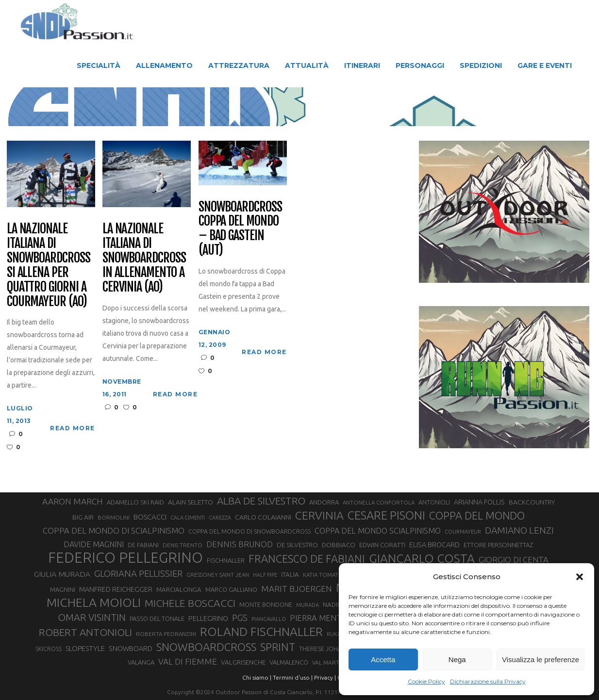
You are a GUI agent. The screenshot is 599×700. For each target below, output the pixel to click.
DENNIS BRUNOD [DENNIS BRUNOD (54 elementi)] (240, 544)
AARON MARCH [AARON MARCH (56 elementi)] (73, 501)
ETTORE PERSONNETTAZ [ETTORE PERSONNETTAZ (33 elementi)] (498, 545)
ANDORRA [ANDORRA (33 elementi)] (324, 502)
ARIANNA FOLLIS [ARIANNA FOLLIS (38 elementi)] (479, 502)
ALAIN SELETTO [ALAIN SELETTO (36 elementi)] (191, 502)
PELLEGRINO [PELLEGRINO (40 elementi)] (208, 618)
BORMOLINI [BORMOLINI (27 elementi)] (114, 517)
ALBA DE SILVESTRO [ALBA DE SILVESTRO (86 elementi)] (261, 501)
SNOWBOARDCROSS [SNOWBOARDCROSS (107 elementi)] (206, 647)
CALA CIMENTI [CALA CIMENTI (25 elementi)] (188, 518)
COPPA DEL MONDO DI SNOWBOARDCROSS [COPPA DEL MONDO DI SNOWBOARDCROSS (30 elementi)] (250, 531)
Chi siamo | (257, 677)
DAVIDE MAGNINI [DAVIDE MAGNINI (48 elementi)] (94, 544)
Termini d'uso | (293, 677)
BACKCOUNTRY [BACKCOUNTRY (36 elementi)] (532, 502)
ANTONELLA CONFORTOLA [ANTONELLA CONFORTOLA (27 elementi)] (379, 502)
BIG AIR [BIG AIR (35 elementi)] (83, 517)
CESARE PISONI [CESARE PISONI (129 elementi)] (386, 516)
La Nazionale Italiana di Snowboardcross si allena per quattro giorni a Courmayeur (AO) (49, 265)
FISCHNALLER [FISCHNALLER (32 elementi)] (226, 560)
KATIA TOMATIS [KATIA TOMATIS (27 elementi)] (323, 575)
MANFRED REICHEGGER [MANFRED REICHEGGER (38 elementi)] (116, 589)
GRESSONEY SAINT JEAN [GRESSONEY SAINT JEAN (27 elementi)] (218, 575)
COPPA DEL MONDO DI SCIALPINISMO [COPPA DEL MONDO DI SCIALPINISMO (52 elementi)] (114, 530)
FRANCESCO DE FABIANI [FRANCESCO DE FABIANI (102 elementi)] (307, 559)
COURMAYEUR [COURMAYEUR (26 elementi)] (463, 532)
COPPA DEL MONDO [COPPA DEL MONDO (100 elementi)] (477, 516)
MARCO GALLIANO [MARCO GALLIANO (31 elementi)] (231, 589)
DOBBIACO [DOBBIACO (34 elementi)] (339, 545)
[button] (580, 577)
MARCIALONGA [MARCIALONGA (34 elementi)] (179, 590)
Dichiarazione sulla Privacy (488, 681)
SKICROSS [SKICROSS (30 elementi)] (49, 649)
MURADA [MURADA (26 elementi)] (308, 605)
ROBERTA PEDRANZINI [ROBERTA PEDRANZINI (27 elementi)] (166, 634)
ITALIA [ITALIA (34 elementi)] (290, 575)
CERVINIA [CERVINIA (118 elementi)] (319, 515)
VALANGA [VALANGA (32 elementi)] (141, 662)
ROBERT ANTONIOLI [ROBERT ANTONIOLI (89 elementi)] (85, 632)
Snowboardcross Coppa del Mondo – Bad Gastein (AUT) (240, 229)
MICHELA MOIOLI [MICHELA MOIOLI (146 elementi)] (94, 602)
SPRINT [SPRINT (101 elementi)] (278, 647)
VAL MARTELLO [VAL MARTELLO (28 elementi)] (333, 662)
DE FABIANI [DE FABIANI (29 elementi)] (143, 545)
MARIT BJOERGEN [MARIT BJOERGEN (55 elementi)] (297, 589)
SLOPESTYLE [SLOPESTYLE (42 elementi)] (85, 648)
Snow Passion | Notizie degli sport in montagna (157, 108)
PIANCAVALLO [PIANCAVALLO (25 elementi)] (269, 619)
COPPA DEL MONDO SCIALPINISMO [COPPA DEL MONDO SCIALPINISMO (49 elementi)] (378, 531)
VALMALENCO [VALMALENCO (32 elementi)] (289, 662)
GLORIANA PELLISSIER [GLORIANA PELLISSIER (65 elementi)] (138, 573)
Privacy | (325, 677)
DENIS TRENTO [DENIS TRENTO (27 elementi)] (183, 545)
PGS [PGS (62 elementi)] (240, 618)
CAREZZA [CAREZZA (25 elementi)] (220, 518)
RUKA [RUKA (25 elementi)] (334, 634)
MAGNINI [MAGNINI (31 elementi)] (63, 589)
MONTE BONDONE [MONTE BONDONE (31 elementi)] (266, 604)
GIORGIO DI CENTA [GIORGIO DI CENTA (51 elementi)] (514, 560)
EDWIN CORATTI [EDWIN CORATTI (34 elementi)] (382, 545)
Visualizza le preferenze (541, 659)
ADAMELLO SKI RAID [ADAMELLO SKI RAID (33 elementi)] (135, 502)
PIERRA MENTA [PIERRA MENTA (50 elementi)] (318, 618)
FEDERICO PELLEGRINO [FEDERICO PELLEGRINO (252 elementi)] (125, 558)
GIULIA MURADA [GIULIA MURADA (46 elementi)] (62, 574)
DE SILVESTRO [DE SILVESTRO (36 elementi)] (297, 545)
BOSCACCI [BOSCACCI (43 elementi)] (150, 517)
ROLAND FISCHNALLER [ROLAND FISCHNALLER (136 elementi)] (261, 632)
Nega (457, 659)
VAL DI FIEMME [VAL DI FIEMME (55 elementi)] (188, 661)
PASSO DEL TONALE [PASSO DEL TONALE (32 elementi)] (157, 619)
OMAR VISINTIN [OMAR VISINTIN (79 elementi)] (92, 617)
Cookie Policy (426, 681)
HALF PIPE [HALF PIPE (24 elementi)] (265, 575)
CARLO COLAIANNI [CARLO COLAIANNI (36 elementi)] (263, 517)
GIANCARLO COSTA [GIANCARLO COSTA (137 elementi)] (422, 558)
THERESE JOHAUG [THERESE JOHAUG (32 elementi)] (325, 649)
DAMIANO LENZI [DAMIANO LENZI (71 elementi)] (519, 530)
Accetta (383, 659)
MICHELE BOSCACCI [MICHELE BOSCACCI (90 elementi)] (190, 603)
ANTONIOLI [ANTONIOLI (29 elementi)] (434, 502)
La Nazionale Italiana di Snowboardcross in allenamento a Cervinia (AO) (144, 258)
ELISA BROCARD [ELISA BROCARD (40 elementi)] (434, 545)
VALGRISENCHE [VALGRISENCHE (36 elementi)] (243, 662)
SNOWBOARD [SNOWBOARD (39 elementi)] (131, 649)
